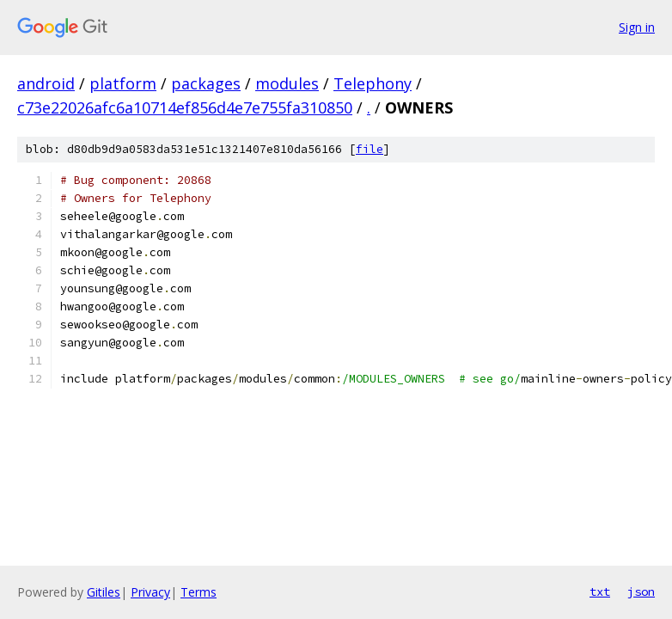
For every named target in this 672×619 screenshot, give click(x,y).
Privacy (150, 592)
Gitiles (104, 592)
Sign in (637, 27)
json (641, 591)
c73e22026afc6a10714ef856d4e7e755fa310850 (185, 107)
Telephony (373, 83)
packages (206, 83)
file (370, 149)
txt (600, 591)
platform (123, 83)
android (46, 83)
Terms (199, 592)
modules (287, 83)
